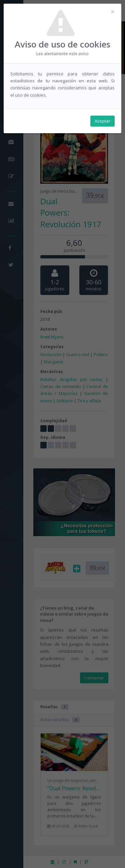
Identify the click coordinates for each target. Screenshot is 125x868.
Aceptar (102, 121)
